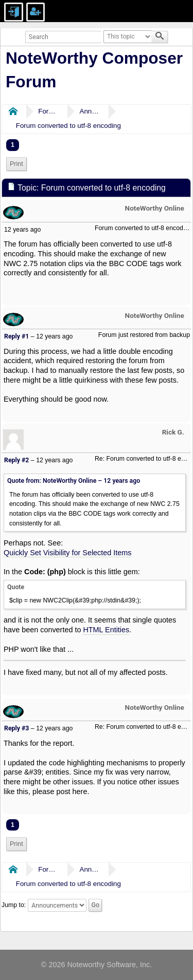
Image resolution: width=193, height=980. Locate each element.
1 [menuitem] (13, 145)
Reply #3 (16, 728)
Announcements (90, 111)
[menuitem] (16, 164)
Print (16, 164)
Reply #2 (16, 460)
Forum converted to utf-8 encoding (68, 126)
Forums (48, 111)
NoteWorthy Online (155, 208)
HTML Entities (106, 630)
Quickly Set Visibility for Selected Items (67, 553)
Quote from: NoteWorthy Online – (74, 481)
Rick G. (173, 432)
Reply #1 (16, 336)
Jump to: (14, 905)
